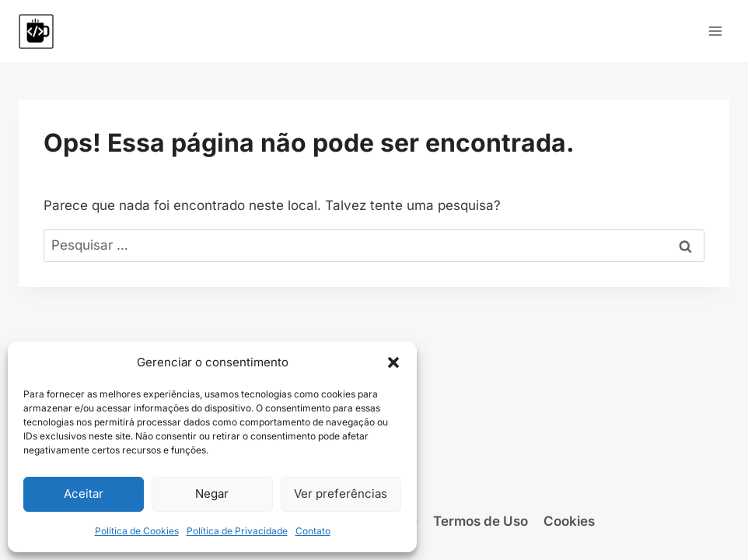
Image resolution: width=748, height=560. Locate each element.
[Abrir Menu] (715, 31)
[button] (393, 362)
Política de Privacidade (237, 531)
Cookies (569, 521)
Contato (313, 531)
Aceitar (84, 493)
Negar (212, 493)
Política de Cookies (137, 531)
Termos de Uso (481, 521)
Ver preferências (341, 493)
